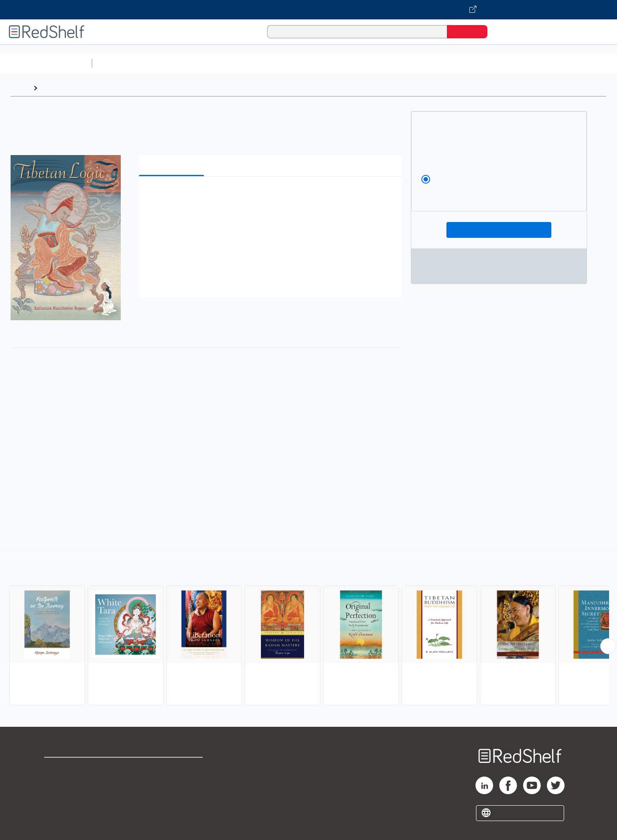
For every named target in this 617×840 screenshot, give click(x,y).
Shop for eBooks (72, 768)
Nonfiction (534, 63)
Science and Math (173, 63)
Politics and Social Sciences (434, 63)
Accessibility (171, 796)
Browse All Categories (46, 63)
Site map (59, 810)
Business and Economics (342, 63)
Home (20, 88)
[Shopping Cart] (506, 31)
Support (57, 782)
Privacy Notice (69, 796)
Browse (54, 88)
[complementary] (308, 629)
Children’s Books (585, 63)
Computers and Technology (252, 63)
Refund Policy (173, 782)
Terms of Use (173, 768)
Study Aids (119, 63)
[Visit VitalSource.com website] (308, 10)
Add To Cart (499, 230)
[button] (272, 197)
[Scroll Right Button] (608, 646)
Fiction (498, 63)
